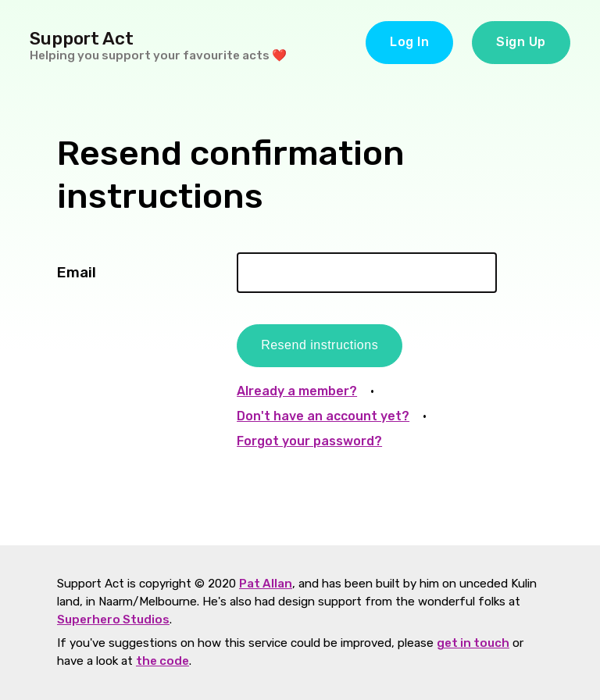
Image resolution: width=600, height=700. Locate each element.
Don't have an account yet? (323, 416)
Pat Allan (266, 584)
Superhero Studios (113, 620)
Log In (409, 42)
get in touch (473, 643)
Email (77, 272)
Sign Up (521, 42)
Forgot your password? (309, 441)
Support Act (82, 39)
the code (162, 661)
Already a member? (297, 391)
